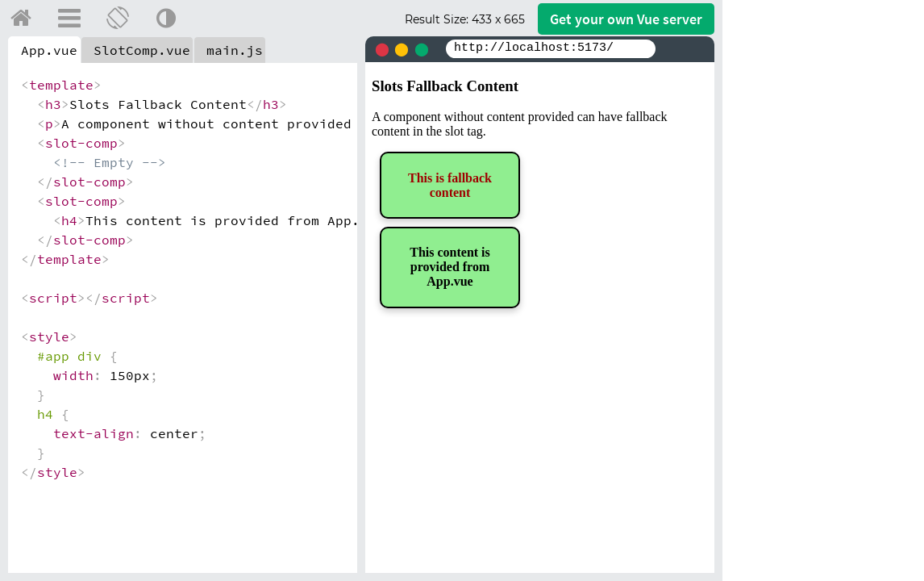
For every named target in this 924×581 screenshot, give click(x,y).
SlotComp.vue (142, 50)
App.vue (49, 50)
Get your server (626, 19)
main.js (235, 50)
